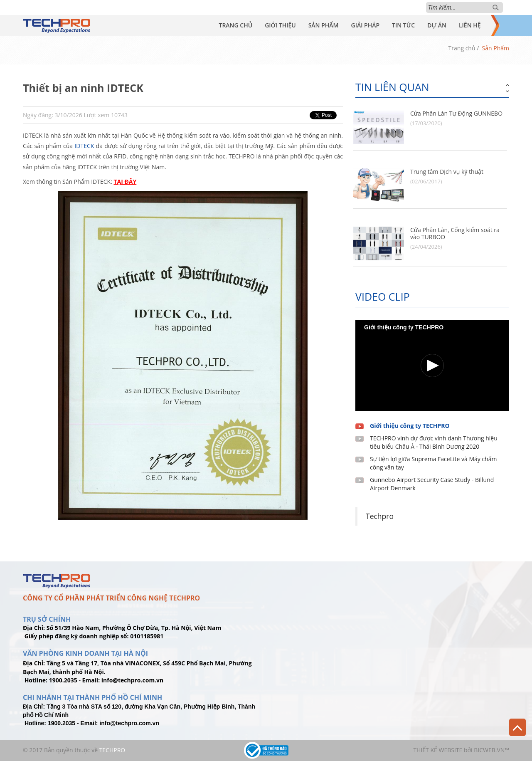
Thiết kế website (438, 750)
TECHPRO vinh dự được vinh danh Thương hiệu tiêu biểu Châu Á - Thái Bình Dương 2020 (434, 442)
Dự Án (437, 25)
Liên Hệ (470, 25)
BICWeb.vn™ (491, 750)
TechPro (112, 750)
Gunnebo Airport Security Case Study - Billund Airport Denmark (432, 484)
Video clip (383, 296)
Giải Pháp (365, 25)
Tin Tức (403, 25)
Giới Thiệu (280, 25)
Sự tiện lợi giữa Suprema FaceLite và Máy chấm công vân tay (433, 463)
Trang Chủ (235, 25)
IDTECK (84, 146)
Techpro (380, 516)
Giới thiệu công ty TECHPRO (410, 426)
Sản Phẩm (324, 25)
